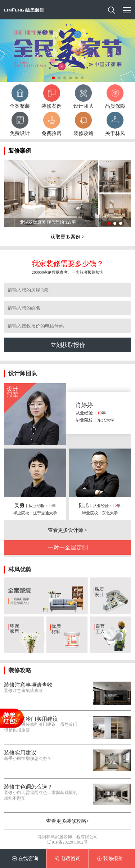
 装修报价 (110, 858)
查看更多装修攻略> (68, 821)
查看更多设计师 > (67, 530)
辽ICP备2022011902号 (67, 842)
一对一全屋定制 (68, 547)
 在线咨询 (25, 858)
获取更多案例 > (67, 237)
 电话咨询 (68, 858)
